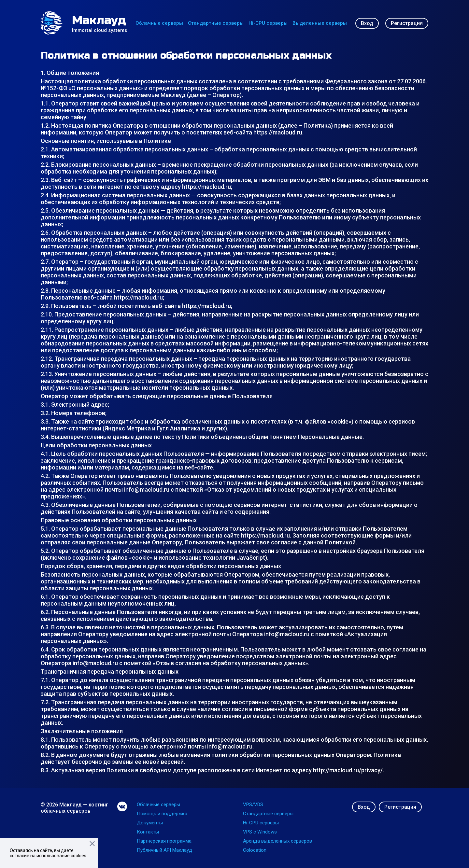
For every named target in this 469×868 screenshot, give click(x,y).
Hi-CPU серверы (268, 23)
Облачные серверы (159, 23)
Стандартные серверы (216, 23)
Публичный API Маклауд (164, 850)
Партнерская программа (164, 841)
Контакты (148, 832)
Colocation (255, 850)
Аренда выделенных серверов (277, 841)
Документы (150, 823)
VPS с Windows (260, 832)
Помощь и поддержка (162, 814)
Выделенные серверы (320, 23)
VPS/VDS (253, 805)
